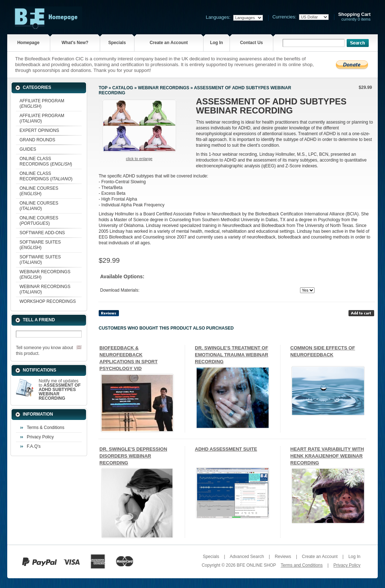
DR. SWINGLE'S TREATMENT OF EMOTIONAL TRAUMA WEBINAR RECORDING (232, 355)
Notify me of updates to (60, 390)
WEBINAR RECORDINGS (163, 88)
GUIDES (28, 149)
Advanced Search (247, 557)
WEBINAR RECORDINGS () (45, 274)
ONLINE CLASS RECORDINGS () (46, 161)
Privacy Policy (40, 437)
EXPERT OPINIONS (39, 130)
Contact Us (251, 43)
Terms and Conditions (301, 565)
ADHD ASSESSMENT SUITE (226, 449)
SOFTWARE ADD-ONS (42, 233)
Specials (117, 43)
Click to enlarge (139, 159)
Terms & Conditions (46, 428)
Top (103, 88)
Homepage (28, 43)
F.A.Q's (34, 446)
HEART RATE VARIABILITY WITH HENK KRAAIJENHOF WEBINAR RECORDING (327, 456)
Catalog (123, 88)
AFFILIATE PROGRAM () (42, 104)
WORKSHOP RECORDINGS (48, 301)
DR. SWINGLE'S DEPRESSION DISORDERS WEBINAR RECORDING (133, 456)
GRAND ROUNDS (37, 140)
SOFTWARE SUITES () (40, 245)
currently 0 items (354, 17)
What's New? (75, 43)
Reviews (283, 557)
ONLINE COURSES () (39, 191)
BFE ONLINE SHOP (256, 565)
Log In (217, 43)
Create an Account (169, 43)
